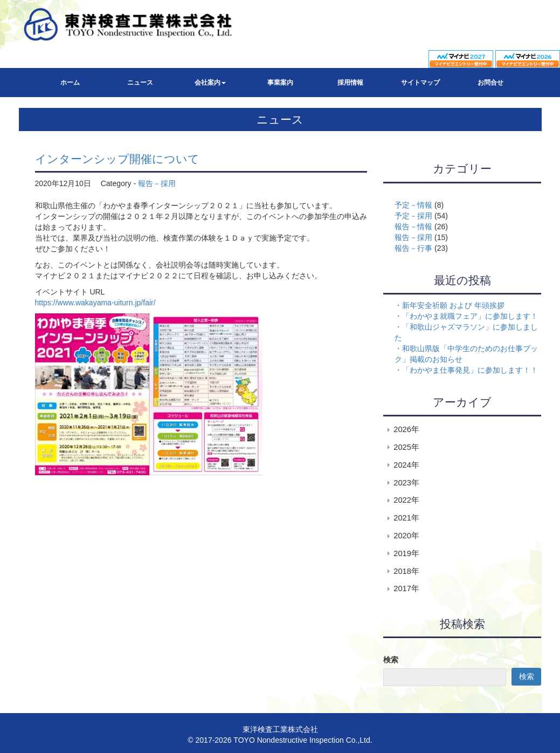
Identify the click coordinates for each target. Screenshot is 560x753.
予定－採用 (413, 216)
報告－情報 (413, 227)
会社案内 (210, 83)
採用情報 (350, 83)
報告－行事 (413, 248)
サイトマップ (420, 83)
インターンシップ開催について (117, 159)
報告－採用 (157, 183)
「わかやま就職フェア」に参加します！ (470, 316)
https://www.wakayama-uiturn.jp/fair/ (95, 303)
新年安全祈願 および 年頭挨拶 (453, 305)
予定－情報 (413, 205)
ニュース (140, 83)
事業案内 (280, 83)
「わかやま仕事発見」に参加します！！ (470, 370)
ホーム (70, 83)
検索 (391, 660)
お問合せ (490, 83)
